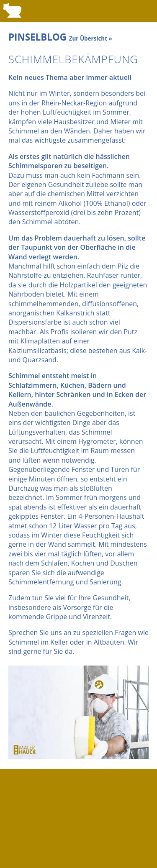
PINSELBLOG (60, 37)
